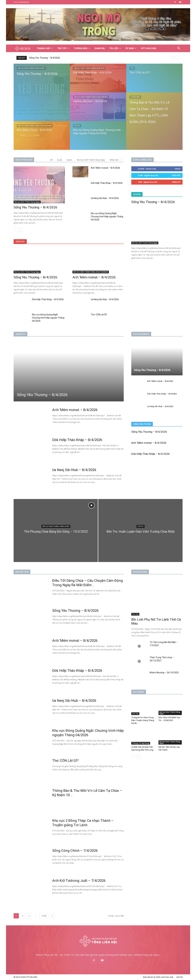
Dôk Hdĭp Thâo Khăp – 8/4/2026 (107, 183)
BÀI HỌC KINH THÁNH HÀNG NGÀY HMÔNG (91, 97)
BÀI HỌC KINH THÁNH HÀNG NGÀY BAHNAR (35, 126)
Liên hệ (179, 977)
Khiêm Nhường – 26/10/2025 (164, 673)
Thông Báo (82, 48)
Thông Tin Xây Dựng (141, 743)
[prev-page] (16, 230)
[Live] (60, 160)
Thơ (132, 68)
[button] (179, 49)
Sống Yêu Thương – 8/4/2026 (45, 58)
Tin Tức (63, 48)
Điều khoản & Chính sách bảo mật (158, 977)
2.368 (44, 916)
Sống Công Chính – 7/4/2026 (75, 851)
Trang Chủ (45, 48)
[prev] (173, 58)
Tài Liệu (115, 48)
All (51, 160)
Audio (69, 160)
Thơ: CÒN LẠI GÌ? (99, 315)
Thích (177, 169)
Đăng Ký (176, 182)
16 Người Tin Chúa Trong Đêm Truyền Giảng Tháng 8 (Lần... (143, 720)
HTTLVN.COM (148, 48)
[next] (178, 58)
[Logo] (24, 48)
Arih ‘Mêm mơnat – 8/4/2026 (105, 168)
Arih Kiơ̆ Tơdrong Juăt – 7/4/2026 (79, 881)
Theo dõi (176, 175)
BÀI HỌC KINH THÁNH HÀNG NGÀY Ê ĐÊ (89, 68)
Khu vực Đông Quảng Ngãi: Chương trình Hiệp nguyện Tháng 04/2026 (107, 216)
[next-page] (21, 230)
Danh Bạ (100, 48)
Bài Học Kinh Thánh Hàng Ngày (31, 68)
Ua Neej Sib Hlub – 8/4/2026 (105, 198)
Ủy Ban (131, 48)
